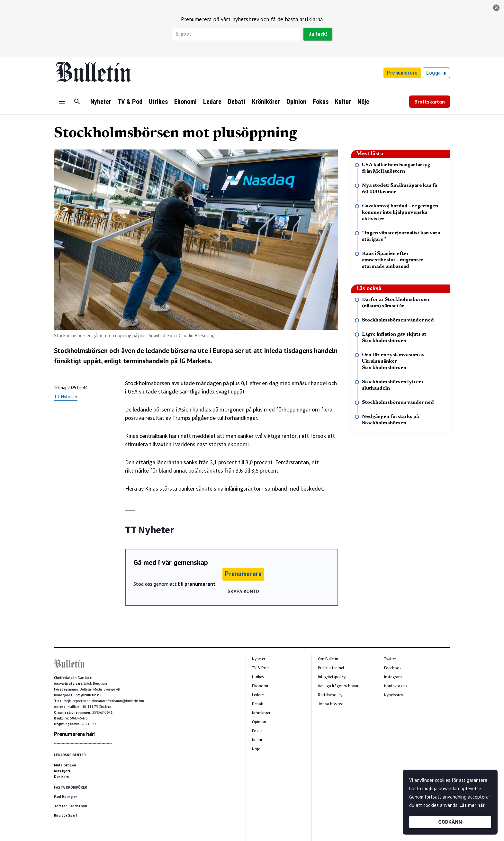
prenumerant (200, 584)
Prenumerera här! (75, 734)
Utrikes (158, 102)
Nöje (363, 102)
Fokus (321, 102)
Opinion (296, 102)
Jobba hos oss (331, 704)
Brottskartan (430, 102)
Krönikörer (266, 102)
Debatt (237, 102)
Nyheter (101, 102)
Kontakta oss (396, 686)
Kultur (343, 102)
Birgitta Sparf (66, 815)
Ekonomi (185, 102)
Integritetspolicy (332, 677)
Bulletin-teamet (331, 668)
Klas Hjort (62, 771)
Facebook (393, 668)
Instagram (393, 677)
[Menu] (62, 102)
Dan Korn (61, 777)
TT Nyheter (66, 397)
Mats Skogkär (65, 765)
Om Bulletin (328, 659)
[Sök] (77, 102)
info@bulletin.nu (88, 695)
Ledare (212, 102)
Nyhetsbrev (394, 695)
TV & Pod (130, 102)
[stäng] (496, 8)
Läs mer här (472, 805)
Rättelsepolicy (330, 695)
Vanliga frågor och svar (338, 686)
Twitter (390, 659)
